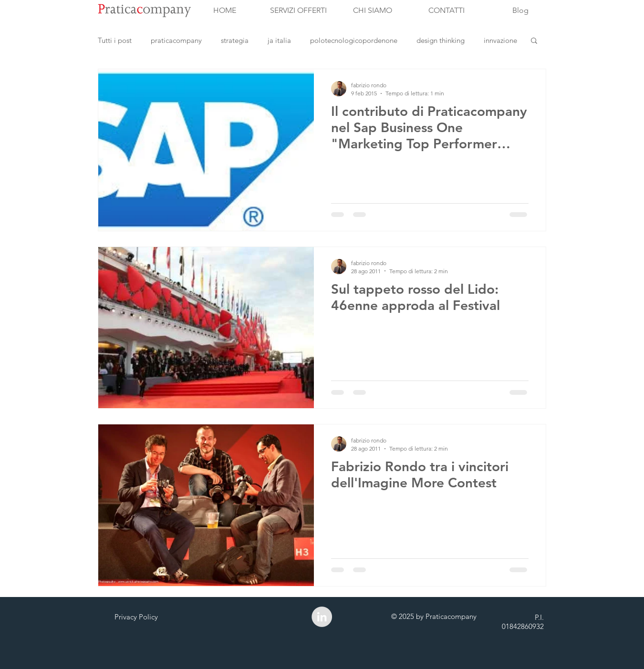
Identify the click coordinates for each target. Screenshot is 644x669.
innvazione (500, 40)
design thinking (441, 40)
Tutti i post (115, 40)
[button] (534, 41)
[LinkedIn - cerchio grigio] (322, 617)
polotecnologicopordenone (354, 40)
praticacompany (176, 40)
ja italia (279, 40)
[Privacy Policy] (136, 617)
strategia (235, 40)
